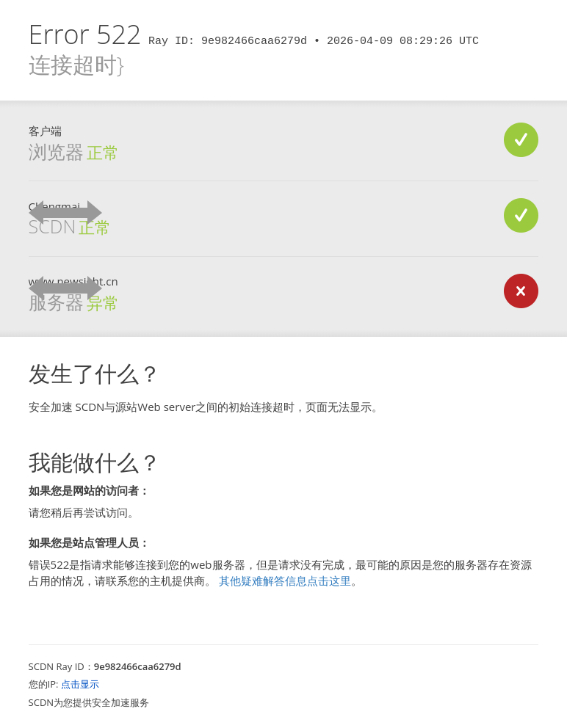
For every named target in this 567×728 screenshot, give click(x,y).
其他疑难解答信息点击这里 (285, 580)
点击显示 (80, 684)
